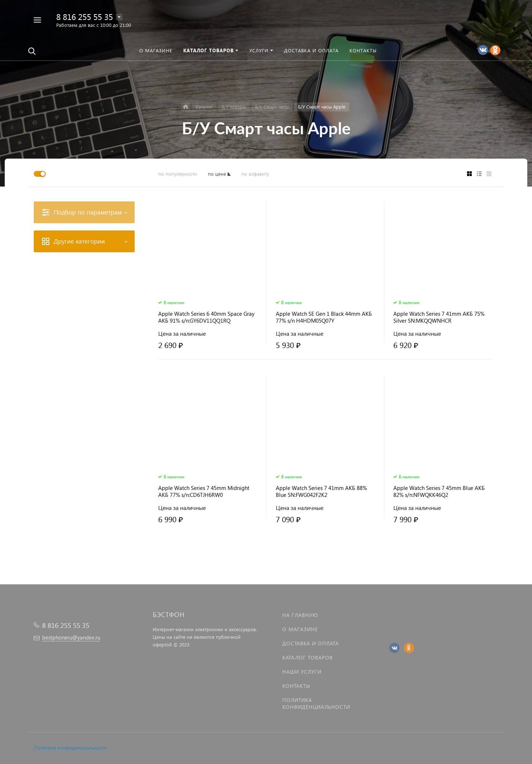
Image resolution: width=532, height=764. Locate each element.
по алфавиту (255, 174)
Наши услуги (302, 672)
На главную (300, 615)
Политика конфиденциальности (70, 747)
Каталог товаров (308, 657)
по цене (217, 174)
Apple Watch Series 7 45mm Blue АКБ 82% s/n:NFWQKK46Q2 (439, 491)
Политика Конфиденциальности (316, 703)
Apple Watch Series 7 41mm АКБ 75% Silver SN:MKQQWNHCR (439, 317)
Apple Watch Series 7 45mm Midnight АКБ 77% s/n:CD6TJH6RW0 (204, 491)
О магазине (300, 629)
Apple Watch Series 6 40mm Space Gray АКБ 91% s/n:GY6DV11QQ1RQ (206, 317)
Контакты (296, 686)
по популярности (178, 174)
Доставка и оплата (311, 643)
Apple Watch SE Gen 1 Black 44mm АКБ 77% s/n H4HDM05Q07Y (324, 317)
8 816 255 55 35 (85, 17)
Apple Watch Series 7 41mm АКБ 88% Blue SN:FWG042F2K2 (321, 491)
